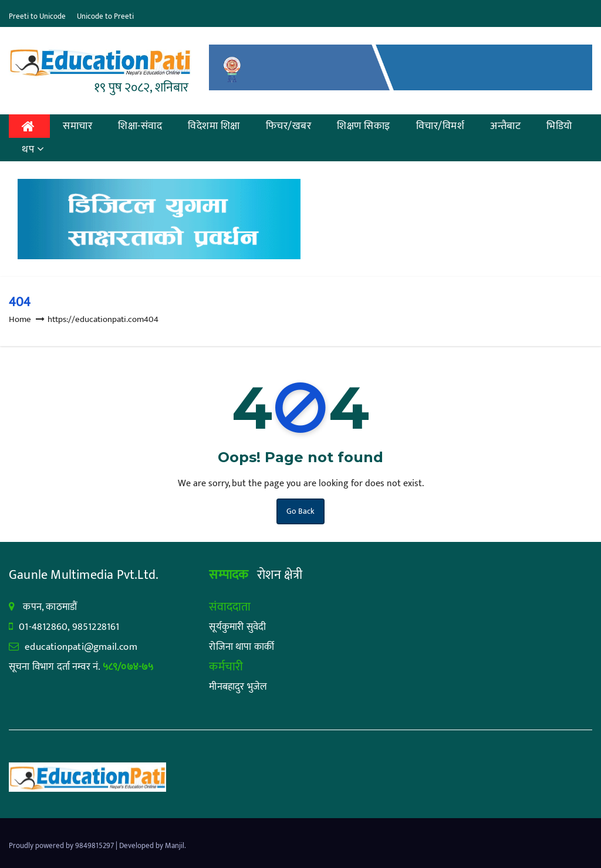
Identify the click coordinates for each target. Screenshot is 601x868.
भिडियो (559, 126)
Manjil (175, 846)
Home (20, 319)
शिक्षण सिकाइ (364, 126)
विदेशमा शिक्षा (214, 126)
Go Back (300, 511)
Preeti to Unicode (37, 16)
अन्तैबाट (505, 126)
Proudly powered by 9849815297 (62, 846)
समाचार (77, 126)
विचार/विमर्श (440, 126)
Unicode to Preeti (105, 16)
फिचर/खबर (289, 126)
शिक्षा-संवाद (140, 126)
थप (33, 150)
